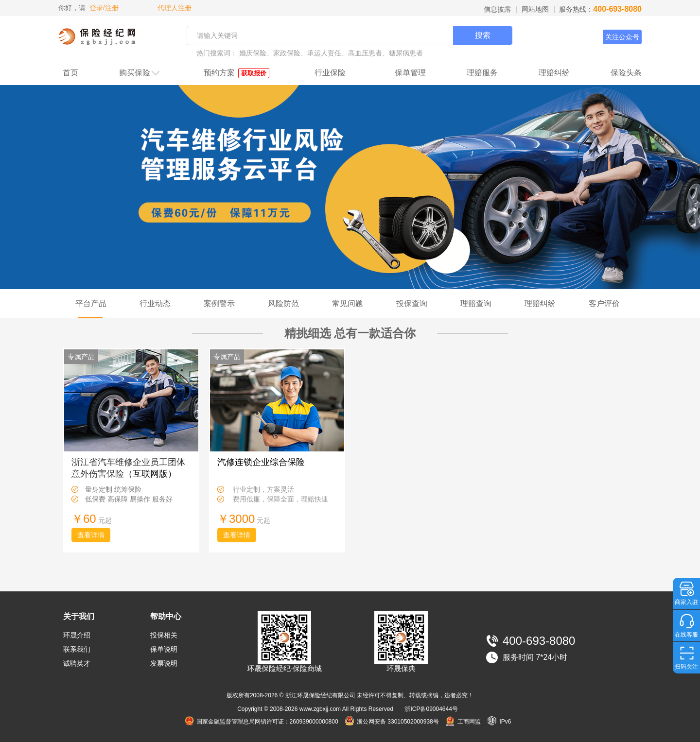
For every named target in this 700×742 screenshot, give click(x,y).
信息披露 (497, 9)
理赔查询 (476, 303)
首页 (70, 73)
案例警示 (219, 303)
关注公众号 (622, 37)
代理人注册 (174, 8)
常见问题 (348, 303)
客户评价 (604, 303)
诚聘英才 (77, 663)
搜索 (483, 35)
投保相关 (164, 635)
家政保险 (287, 53)
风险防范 (283, 303)
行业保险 (330, 73)
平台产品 (91, 303)
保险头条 (626, 73)
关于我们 (79, 616)
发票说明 (164, 663)
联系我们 (77, 649)
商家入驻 (686, 602)
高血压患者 (365, 53)
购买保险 (140, 73)
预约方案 (236, 73)
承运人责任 (324, 53)
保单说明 (164, 649)
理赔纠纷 (554, 73)
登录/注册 (104, 8)
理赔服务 (482, 73)
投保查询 (412, 303)
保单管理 (410, 73)
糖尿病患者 (406, 53)
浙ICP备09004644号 (431, 709)
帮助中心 (166, 616)
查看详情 (91, 535)
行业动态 (155, 303)
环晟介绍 (77, 635)
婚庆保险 (253, 53)
